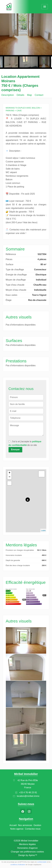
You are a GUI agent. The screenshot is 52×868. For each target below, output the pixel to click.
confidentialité (42, 862)
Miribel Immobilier (26, 774)
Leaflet (43, 531)
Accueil (9, 7)
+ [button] (9, 473)
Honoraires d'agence (27, 848)
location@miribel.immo (28, 796)
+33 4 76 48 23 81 (28, 792)
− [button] (9, 477)
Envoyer (15, 449)
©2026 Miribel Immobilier (26, 841)
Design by (27, 855)
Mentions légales (27, 844)
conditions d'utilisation (18, 865)
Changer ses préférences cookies (27, 852)
